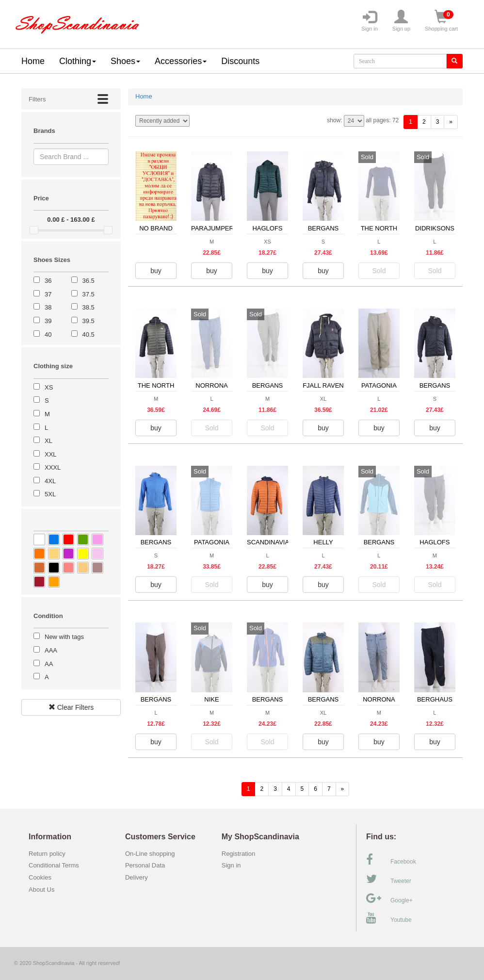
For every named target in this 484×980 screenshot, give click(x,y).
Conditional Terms (54, 865)
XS (49, 387)
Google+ (389, 898)
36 (48, 281)
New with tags (64, 637)
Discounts (240, 61)
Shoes (125, 61)
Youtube (389, 918)
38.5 (89, 307)
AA (49, 664)
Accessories (181, 61)
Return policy (47, 854)
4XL (50, 481)
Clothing (78, 61)
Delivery (137, 877)
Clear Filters (71, 707)
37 (48, 294)
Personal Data (145, 865)
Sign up (401, 21)
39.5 (89, 321)
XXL (51, 454)
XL (48, 441)
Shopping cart (441, 21)
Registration (238, 854)
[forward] (451, 122)
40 (48, 335)
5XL (50, 494)
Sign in (370, 21)
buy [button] (156, 271)
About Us (41, 890)
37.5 (89, 294)
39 (48, 321)
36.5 (89, 281)
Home (33, 61)
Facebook (391, 860)
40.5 (89, 335)
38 (48, 307)
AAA (51, 650)
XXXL (53, 467)
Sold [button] (379, 271)
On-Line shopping (153, 854)
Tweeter (389, 879)
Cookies (40, 877)
